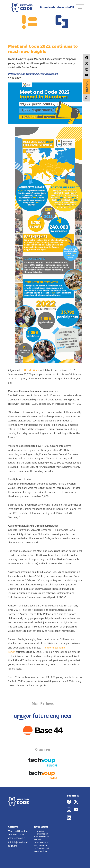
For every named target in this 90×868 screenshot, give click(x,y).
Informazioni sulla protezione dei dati (41, 837)
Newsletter (87, 86)
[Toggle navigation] (80, 7)
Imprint (39, 831)
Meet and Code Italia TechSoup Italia (19, 831)
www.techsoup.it (17, 838)
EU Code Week (31, 370)
